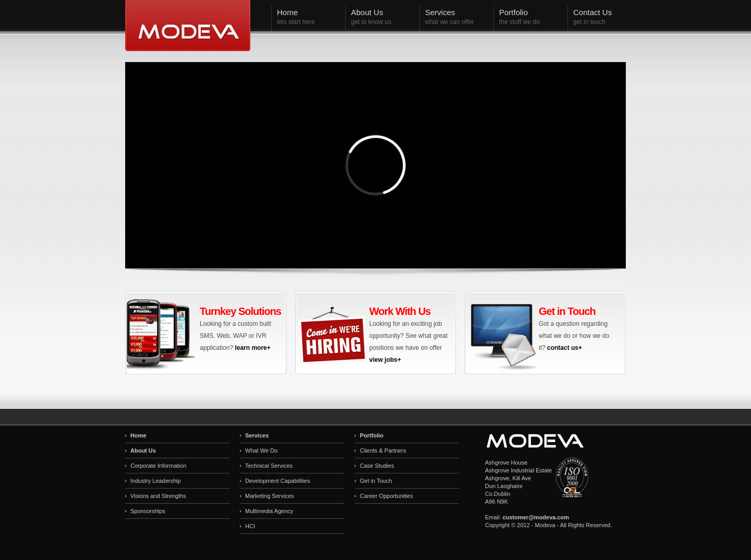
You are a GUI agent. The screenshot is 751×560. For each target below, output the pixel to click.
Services (257, 435)
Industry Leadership (156, 481)
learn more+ (252, 348)
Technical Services (269, 466)
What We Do (261, 451)
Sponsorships (148, 511)
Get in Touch (567, 311)
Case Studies (377, 466)
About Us (143, 451)
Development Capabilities (278, 481)
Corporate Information (158, 466)
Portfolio (372, 435)
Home (138, 435)
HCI (250, 526)
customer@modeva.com (536, 517)
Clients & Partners (383, 451)
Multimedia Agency (269, 511)
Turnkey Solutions (240, 311)
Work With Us (400, 311)
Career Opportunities (386, 496)
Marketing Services (270, 496)
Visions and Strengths (158, 496)
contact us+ (565, 348)
